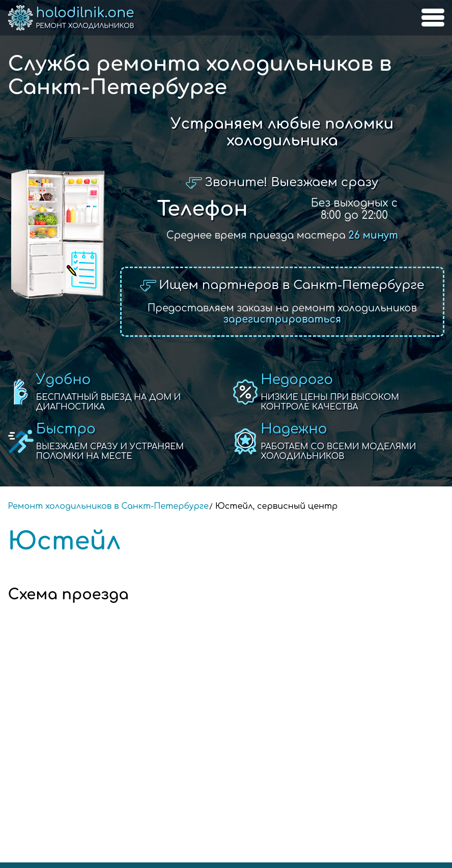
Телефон (203, 209)
